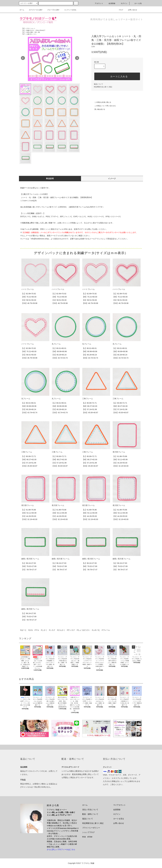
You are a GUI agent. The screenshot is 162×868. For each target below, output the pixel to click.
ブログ (119, 10)
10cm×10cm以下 (41, 30)
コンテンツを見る (69, 10)
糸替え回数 (30, 32)
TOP (23, 28)
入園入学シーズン (32, 34)
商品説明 (50, 178)
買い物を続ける (98, 109)
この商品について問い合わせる (104, 106)
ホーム (22, 10)
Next (77, 58)
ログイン (123, 3)
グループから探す (52, 10)
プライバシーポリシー (91, 828)
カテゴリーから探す (34, 10)
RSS (84, 837)
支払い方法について (90, 810)
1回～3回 (37, 32)
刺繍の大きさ (30, 30)
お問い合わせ (131, 10)
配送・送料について (90, 814)
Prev (23, 58)
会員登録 (110, 3)
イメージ (112, 178)
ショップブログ (88, 832)
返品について (98, 84)
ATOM (90, 837)
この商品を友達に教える (101, 102)
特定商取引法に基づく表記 (103, 87)
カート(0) (137, 3)
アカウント (97, 3)
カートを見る (119, 819)
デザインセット (31, 28)
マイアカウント (119, 805)
